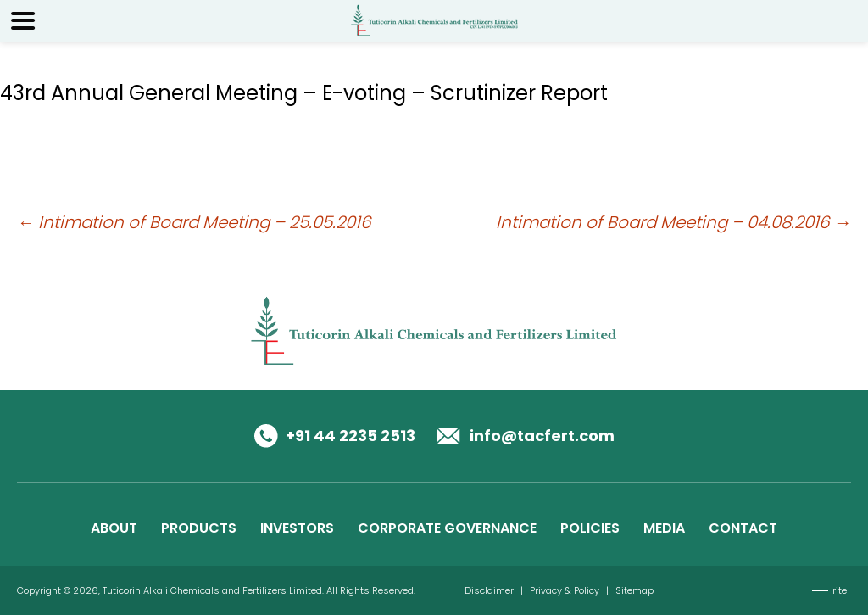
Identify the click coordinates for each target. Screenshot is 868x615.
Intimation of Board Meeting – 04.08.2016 (673, 222)
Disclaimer (489, 590)
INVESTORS (297, 528)
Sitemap (634, 590)
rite (840, 590)
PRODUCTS (199, 528)
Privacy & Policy (565, 590)
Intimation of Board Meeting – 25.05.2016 (194, 222)
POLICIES (590, 528)
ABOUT (114, 528)
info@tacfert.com (542, 436)
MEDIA (664, 528)
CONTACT (743, 528)
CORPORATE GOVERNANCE (447, 528)
